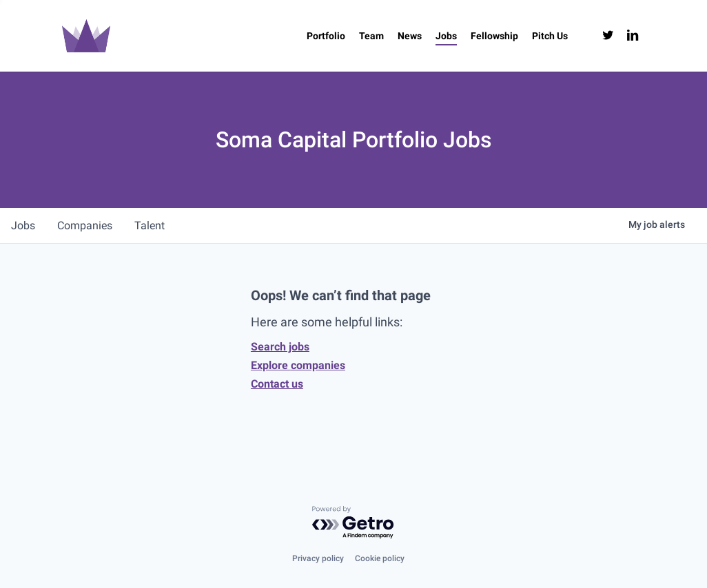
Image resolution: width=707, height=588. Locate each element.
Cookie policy (380, 558)
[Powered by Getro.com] (353, 523)
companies (85, 225)
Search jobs (280, 347)
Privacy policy (318, 558)
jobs (23, 225)
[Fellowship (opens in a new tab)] (494, 36)
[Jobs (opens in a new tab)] (446, 36)
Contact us (277, 384)
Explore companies (298, 365)
